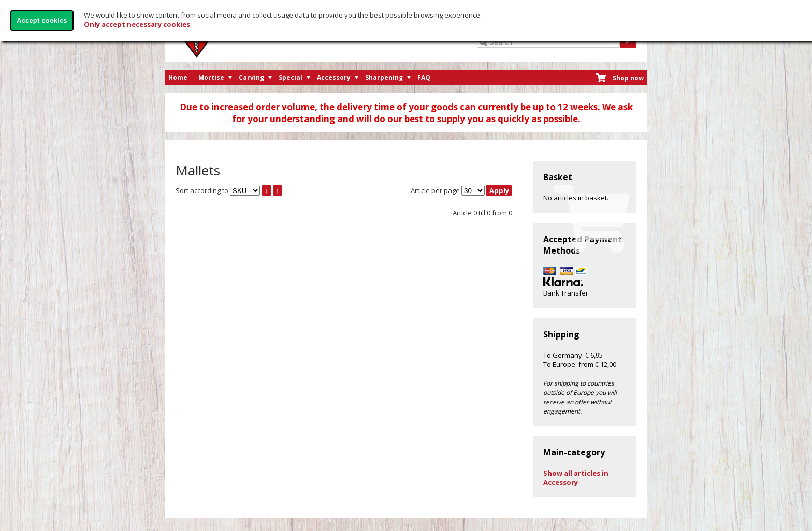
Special (291, 77)
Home (178, 77)
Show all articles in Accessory (576, 478)
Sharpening (384, 77)
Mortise (211, 77)
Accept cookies (42, 20)
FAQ (424, 77)
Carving (251, 77)
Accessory (334, 77)
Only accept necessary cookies (137, 24)
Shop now (628, 78)
